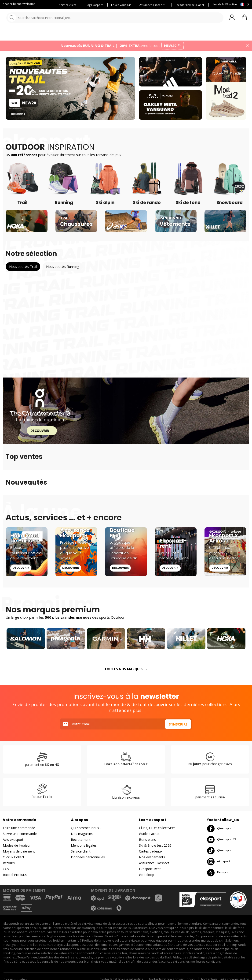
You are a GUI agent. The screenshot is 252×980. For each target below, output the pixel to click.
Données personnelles (88, 860)
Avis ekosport (13, 842)
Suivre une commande (20, 836)
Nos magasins (82, 836)
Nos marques (145, 35)
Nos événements (152, 860)
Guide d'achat (149, 836)
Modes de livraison (17, 848)
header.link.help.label (190, 5)
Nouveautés (174, 35)
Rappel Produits (15, 877)
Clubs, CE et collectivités (157, 830)
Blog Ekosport (94, 5)
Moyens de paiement (19, 854)
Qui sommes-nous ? (86, 830)
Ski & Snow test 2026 (155, 848)
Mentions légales (84, 848)
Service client (68, 5)
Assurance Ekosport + (153, 5)
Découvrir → (42, 433)
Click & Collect (14, 860)
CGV (6, 871)
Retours (9, 866)
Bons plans (206, 35)
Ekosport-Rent (150, 871)
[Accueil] (27, 18)
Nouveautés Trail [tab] (23, 269)
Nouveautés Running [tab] (63, 269)
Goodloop (147, 877)
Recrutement (81, 842)
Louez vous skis (121, 5)
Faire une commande (19, 830)
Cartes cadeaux (151, 854)
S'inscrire (178, 727)
